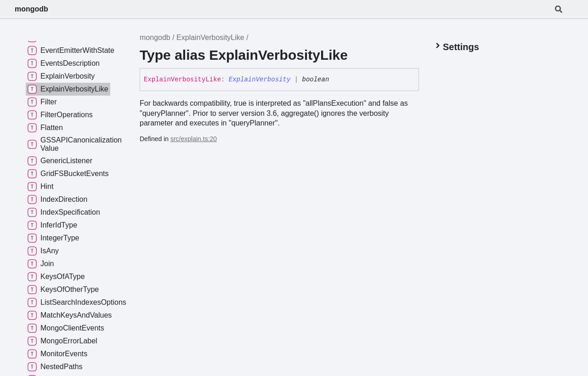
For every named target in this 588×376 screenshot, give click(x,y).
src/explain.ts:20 (194, 139)
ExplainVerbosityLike (210, 37)
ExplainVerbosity (260, 80)
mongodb (31, 9)
